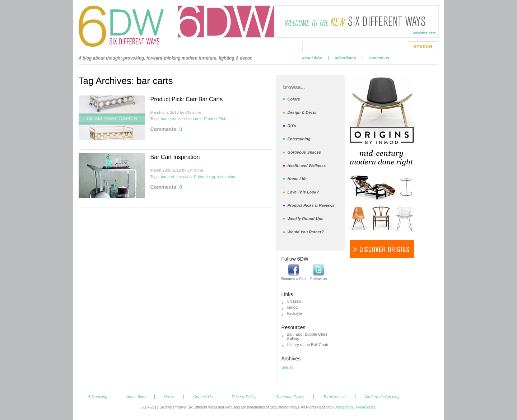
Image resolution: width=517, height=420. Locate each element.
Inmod (292, 307)
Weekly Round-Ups (306, 219)
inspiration (226, 177)
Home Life (297, 179)
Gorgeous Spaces (304, 152)
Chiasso (294, 301)
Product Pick (215, 119)
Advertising (346, 58)
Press (169, 397)
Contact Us (379, 58)
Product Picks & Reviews (311, 205)
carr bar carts (190, 119)
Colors (294, 99)
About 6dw (312, 58)
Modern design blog (382, 397)
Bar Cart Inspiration (175, 157)
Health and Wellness (307, 165)
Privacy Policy (244, 397)
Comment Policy (290, 397)
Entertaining (204, 177)
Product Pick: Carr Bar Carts (187, 99)
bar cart (167, 177)
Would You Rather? (306, 232)
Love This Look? (303, 192)
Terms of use (334, 397)
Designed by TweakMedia (355, 407)
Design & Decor (302, 112)
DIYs (292, 126)
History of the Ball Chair (308, 345)
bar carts (169, 119)
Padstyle (294, 313)
